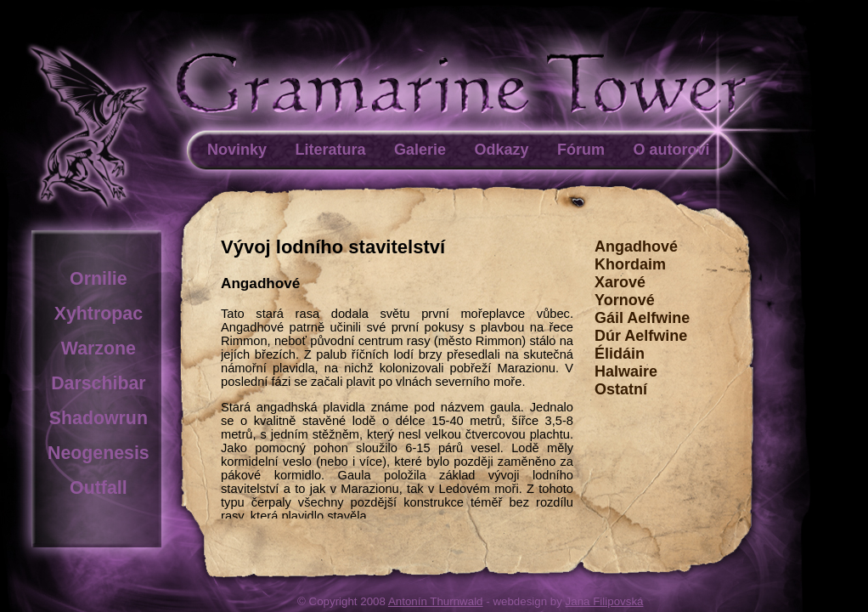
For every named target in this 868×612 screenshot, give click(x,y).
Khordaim (630, 264)
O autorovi (671, 150)
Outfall (99, 488)
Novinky (237, 150)
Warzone (99, 348)
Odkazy (501, 150)
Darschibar (98, 383)
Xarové (620, 282)
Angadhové (636, 246)
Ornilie (99, 279)
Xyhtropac (99, 314)
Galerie (420, 150)
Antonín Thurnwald (436, 601)
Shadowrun (99, 418)
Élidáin (620, 354)
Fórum (581, 150)
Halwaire (626, 371)
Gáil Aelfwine (642, 318)
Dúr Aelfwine (641, 336)
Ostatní (621, 389)
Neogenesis (99, 453)
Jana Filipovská (605, 601)
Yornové (625, 300)
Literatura (330, 150)
